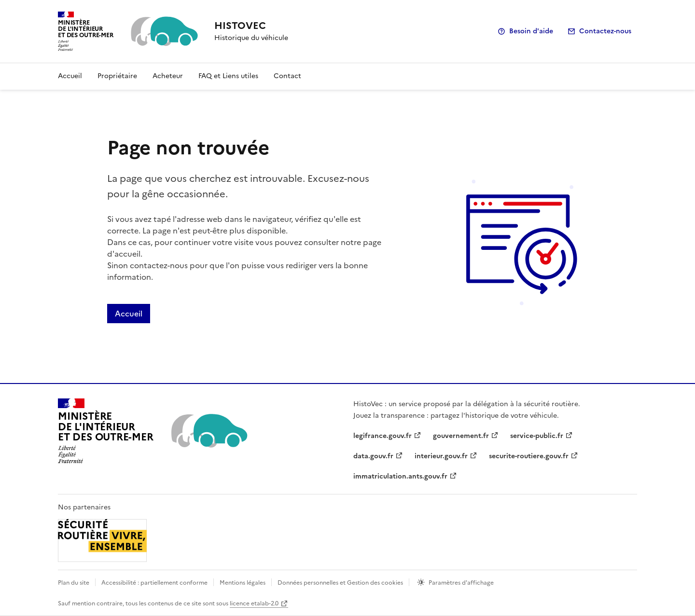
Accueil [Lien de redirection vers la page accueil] (129, 314)
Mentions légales (243, 583)
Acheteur (168, 76)
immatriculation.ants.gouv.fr (400, 476)
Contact (287, 76)
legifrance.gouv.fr (382, 436)
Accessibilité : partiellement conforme (154, 583)
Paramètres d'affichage (461, 583)
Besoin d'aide (531, 31)
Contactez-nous (605, 31)
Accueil (70, 76)
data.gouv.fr (373, 456)
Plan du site (74, 583)
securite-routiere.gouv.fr (529, 456)
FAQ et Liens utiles (228, 76)
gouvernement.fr (461, 436)
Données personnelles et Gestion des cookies (340, 583)
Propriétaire (117, 76)
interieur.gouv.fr (441, 456)
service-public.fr (537, 436)
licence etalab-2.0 (254, 603)
